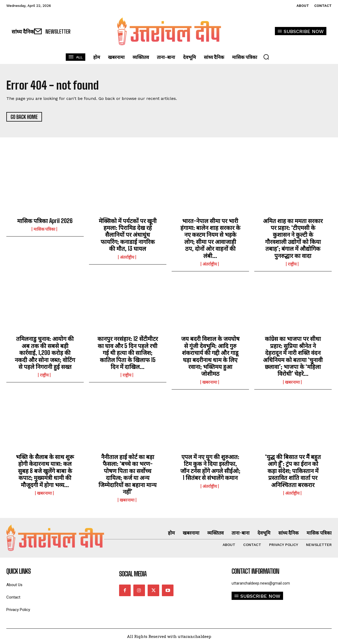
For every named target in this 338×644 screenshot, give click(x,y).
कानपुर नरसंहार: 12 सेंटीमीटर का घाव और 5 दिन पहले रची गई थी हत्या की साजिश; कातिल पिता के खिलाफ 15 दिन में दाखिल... (128, 353)
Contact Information (255, 571)
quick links (18, 571)
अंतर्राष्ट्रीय (127, 257)
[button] (266, 57)
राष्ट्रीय (292, 264)
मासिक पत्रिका (44, 229)
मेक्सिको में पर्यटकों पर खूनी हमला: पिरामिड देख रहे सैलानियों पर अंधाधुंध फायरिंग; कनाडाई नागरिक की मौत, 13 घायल (128, 235)
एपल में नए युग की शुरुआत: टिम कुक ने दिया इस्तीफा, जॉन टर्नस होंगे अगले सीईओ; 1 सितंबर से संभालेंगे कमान (210, 467)
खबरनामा (210, 382)
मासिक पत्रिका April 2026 (45, 221)
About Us (14, 585)
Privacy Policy (18, 610)
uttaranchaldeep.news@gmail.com (261, 583)
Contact (13, 597)
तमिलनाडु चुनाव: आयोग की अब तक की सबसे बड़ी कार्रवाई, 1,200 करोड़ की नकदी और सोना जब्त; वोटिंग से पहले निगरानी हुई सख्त (45, 353)
